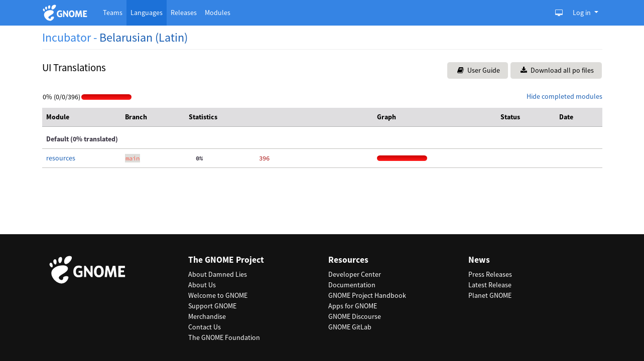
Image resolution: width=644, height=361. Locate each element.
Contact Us (205, 327)
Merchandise (207, 316)
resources (61, 158)
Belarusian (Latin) (144, 37)
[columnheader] (82, 117)
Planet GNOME (490, 295)
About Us (202, 285)
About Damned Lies (218, 274)
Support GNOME (212, 306)
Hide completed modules (564, 96)
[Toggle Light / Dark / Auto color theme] (559, 13)
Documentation (352, 285)
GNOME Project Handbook (367, 295)
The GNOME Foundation (224, 337)
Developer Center (355, 274)
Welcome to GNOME (218, 295)
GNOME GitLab (350, 327)
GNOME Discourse (355, 316)
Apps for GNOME (353, 306)
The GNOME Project (226, 260)
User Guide (479, 70)
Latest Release (490, 285)
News (479, 260)
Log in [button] (583, 13)
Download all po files (557, 70)
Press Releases (490, 274)
